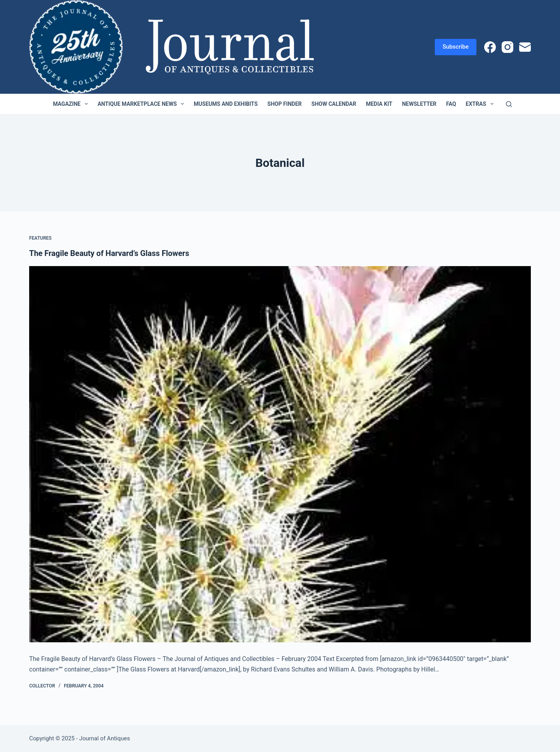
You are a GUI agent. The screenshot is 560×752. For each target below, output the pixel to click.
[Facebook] (490, 47)
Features (40, 238)
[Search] (509, 104)
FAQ (451, 104)
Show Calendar (334, 104)
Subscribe (456, 47)
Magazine (72, 104)
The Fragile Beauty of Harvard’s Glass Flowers (109, 253)
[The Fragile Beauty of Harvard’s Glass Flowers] (280, 454)
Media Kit (379, 104)
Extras (481, 104)
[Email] (525, 47)
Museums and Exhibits (226, 104)
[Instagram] (507, 47)
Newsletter (419, 104)
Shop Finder (285, 104)
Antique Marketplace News (142, 104)
